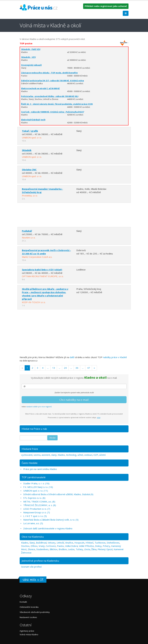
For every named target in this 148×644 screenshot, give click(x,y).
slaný (54, 455)
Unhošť (60, 543)
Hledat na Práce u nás (34, 429)
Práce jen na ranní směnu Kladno (40, 469)
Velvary (52, 543)
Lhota (87, 549)
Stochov (25, 546)
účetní (102, 455)
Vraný (42, 546)
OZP (96, 455)
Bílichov (54, 549)
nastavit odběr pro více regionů (39, 407)
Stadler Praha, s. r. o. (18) (36, 483)
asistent (46, 455)
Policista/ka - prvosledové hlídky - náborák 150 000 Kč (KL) (50, 96)
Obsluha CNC (29, 170)
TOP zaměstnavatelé (34, 477)
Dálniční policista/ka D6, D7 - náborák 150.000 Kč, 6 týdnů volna (53, 81)
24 (65, 368)
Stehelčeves (113, 543)
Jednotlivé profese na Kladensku (40, 561)
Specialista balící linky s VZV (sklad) (42, 270)
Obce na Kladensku (33, 537)
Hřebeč (89, 543)
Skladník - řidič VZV (31, 49)
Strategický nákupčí (31, 65)
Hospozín (79, 543)
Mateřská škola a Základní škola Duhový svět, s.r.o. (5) (51, 520)
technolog (71, 455)
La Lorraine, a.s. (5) (33, 523)
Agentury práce (27, 631)
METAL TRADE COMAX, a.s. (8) (39, 502)
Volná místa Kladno (29, 634)
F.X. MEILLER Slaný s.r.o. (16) (38, 487)
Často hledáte (30, 463)
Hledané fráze (30, 449)
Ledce (71, 549)
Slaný (32, 543)
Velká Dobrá (71, 546)
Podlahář (27, 231)
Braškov (63, 549)
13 (54, 368)
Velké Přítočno (86, 546)
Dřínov (34, 546)
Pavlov (60, 546)
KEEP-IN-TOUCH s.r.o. (34, 302)
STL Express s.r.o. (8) (34, 498)
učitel (80, 455)
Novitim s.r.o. (29, 238)
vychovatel (27, 455)
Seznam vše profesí (31, 567)
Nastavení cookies (28, 617)
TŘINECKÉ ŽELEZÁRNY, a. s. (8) (40, 505)
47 (89, 368)
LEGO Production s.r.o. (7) (37, 509)
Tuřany (79, 549)
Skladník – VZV (28, 57)
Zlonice (31, 549)
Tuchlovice (100, 543)
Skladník (27, 150)
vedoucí (88, 455)
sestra (37, 455)
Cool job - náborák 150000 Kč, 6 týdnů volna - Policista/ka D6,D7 (53, 112)
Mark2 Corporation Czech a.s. (37, 257)
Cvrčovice (51, 546)
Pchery (106, 546)
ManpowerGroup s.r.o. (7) (37, 512)
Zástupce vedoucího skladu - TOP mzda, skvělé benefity (49, 73)
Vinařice (69, 543)
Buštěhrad (41, 543)
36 (77, 368)
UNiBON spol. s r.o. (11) (36, 491)
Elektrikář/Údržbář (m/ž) (33, 120)
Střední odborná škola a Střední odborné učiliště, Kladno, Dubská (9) (58, 494)
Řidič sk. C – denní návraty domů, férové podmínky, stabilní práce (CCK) (57, 104)
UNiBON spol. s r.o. (32, 138)
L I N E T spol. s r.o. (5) (35, 516)
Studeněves (42, 549)
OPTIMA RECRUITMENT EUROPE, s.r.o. (43, 276)
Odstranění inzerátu (29, 607)
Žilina (94, 549)
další (72, 357)
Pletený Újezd (105, 549)
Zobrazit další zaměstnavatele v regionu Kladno (48, 528)
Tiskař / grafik (30, 131)
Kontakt (23, 602)
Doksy (98, 546)
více (99, 417)
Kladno (61, 455)
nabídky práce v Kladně (115, 357)
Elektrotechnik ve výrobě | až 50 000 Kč (40, 88)
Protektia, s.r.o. (30, 196)
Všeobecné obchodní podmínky (35, 612)
